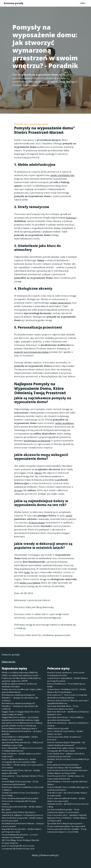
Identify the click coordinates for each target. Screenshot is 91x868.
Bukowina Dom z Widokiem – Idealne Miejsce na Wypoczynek (67, 819)
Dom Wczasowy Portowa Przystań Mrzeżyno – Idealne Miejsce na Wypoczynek (68, 772)
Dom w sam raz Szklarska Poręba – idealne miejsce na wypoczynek (66, 800)
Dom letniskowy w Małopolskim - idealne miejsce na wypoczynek (20, 738)
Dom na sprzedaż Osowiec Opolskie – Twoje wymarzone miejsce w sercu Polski (67, 830)
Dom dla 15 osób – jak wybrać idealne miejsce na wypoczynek (67, 794)
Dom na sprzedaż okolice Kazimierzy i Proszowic (64, 738)
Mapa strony (9, 662)
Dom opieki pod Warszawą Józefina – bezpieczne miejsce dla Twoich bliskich (64, 766)
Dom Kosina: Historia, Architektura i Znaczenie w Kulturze (23, 788)
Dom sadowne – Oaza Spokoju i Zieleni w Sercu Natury (23, 777)
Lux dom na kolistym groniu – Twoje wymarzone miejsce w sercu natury (63, 811)
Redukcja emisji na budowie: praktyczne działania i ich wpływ (19, 685)
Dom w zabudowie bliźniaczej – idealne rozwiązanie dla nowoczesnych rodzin (19, 761)
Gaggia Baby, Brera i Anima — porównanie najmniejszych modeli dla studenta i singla (20, 719)
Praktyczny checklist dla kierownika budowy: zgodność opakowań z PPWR (21, 679)
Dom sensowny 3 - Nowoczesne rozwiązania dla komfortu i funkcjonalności (67, 696)
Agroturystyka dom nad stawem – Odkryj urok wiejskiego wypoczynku (22, 744)
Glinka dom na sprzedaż (58, 728)
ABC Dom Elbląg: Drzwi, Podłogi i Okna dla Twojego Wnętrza (20, 842)
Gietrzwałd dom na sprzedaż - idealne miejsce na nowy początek (22, 819)
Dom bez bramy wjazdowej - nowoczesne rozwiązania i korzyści (66, 674)
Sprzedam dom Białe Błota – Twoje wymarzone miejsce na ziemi (63, 707)
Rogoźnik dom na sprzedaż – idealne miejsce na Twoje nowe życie (22, 830)
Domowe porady (14, 3)
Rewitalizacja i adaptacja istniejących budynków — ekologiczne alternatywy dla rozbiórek (20, 698)
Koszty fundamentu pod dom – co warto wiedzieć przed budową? (20, 836)
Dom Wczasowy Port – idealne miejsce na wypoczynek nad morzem (66, 777)
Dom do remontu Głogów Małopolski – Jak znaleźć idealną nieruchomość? (66, 744)
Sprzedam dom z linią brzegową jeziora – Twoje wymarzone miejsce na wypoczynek (66, 825)
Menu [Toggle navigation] (83, 3)
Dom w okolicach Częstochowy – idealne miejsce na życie (65, 733)
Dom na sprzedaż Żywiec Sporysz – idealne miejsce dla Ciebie (21, 772)
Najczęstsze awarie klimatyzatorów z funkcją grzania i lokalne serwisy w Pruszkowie (22, 724)
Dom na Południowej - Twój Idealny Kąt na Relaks (66, 685)
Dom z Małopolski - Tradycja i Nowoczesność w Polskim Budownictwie (22, 749)
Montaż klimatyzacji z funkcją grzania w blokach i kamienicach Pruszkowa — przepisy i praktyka (22, 731)
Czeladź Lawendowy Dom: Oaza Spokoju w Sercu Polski (21, 794)
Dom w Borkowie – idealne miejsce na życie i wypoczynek (21, 755)
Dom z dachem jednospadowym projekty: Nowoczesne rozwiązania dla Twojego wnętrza (20, 801)
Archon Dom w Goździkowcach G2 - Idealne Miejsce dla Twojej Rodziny (67, 691)
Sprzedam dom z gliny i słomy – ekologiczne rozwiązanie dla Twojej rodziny (67, 749)
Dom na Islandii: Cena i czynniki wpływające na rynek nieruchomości (68, 788)
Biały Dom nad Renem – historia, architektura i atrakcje (68, 724)
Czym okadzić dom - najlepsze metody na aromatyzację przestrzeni (66, 755)
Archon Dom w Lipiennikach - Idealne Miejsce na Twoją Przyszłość (68, 679)
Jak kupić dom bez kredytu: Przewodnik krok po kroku (68, 761)
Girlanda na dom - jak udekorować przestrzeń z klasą (68, 805)
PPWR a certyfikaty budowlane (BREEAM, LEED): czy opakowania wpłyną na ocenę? (20, 674)
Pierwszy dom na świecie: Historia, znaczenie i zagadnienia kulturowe (68, 702)
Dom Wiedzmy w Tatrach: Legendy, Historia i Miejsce (67, 783)
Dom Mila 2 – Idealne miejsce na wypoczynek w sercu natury (23, 766)
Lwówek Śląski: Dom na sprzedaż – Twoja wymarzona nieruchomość (20, 783)
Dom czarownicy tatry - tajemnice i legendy (67, 815)
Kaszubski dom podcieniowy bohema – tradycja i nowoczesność (23, 825)
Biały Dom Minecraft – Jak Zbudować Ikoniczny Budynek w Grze (68, 713)
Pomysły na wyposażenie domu (31, 124)
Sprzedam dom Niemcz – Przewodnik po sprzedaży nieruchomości (65, 719)
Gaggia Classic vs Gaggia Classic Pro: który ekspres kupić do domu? (21, 713)
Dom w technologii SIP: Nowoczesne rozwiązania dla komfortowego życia (18, 847)
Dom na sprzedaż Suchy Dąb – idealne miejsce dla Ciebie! (22, 808)
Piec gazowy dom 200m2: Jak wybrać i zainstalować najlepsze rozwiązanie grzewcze (22, 814)
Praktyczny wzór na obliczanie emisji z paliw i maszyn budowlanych (22, 691)
